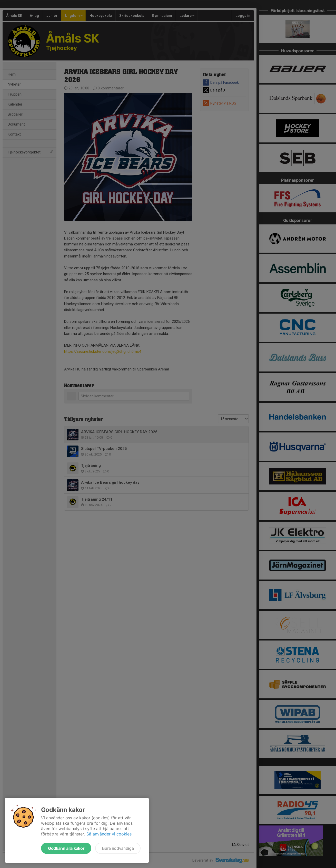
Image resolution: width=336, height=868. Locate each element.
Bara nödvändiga (118, 848)
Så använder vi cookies (109, 834)
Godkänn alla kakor (66, 848)
